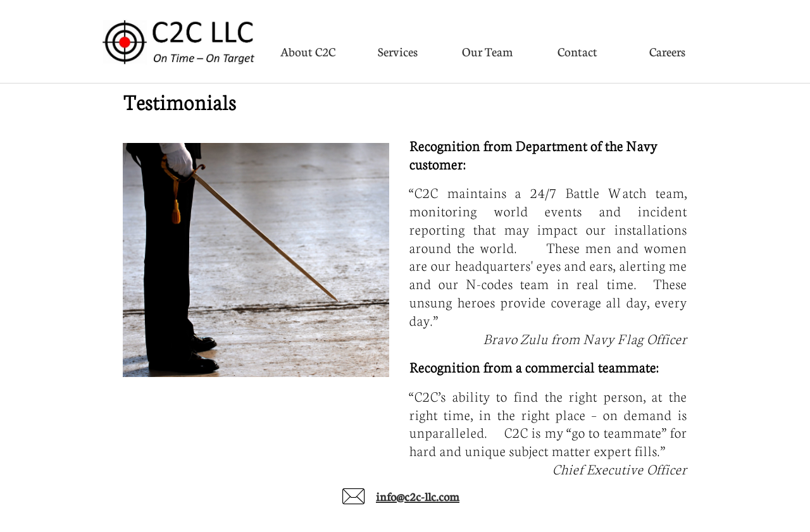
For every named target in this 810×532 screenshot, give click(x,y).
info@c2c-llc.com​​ (418, 497)
